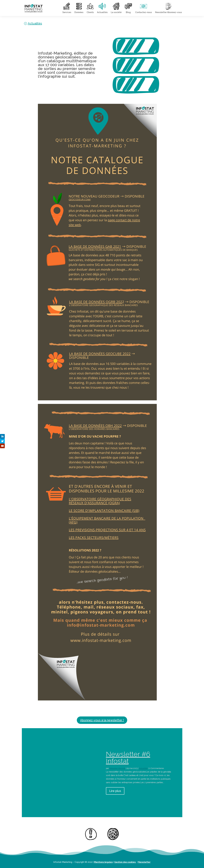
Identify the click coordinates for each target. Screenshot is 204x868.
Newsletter (144, 862)
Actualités (35, 23)
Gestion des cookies (125, 862)
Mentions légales (103, 862)
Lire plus (115, 791)
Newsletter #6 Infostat (128, 758)
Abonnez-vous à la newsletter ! (102, 720)
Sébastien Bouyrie (117, 768)
